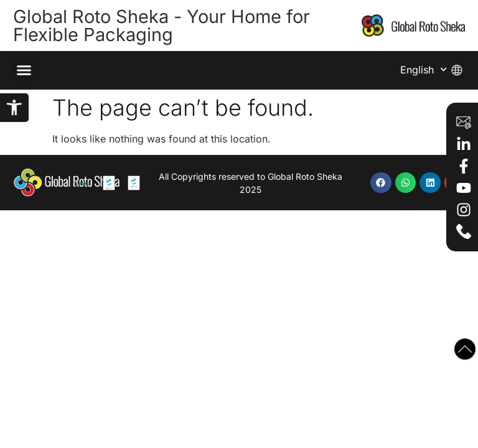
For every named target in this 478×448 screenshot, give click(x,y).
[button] (14, 108)
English (424, 69)
